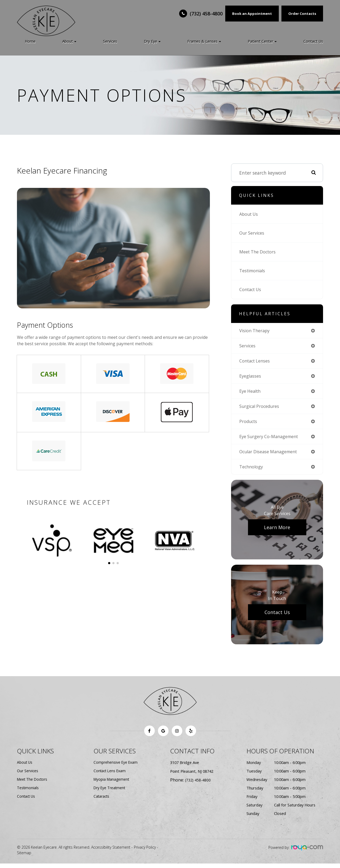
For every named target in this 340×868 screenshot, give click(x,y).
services (248, 346)
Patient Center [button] (262, 41)
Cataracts (102, 801)
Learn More (277, 532)
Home (30, 41)
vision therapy (256, 331)
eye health (251, 393)
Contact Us (313, 41)
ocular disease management (271, 455)
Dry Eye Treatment (111, 792)
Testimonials (254, 271)
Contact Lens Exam (111, 775)
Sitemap (24, 857)
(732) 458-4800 (206, 14)
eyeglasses (251, 377)
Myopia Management (112, 784)
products (249, 424)
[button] (109, 563)
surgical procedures (261, 408)
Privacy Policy (145, 852)
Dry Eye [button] (152, 41)
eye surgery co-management (271, 440)
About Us (250, 214)
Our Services (253, 233)
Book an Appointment (252, 14)
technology (252, 471)
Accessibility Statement (111, 852)
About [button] (69, 41)
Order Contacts (302, 14)
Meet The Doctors (259, 252)
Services (110, 41)
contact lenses (256, 362)
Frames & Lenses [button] (204, 41)
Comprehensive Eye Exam (116, 767)
